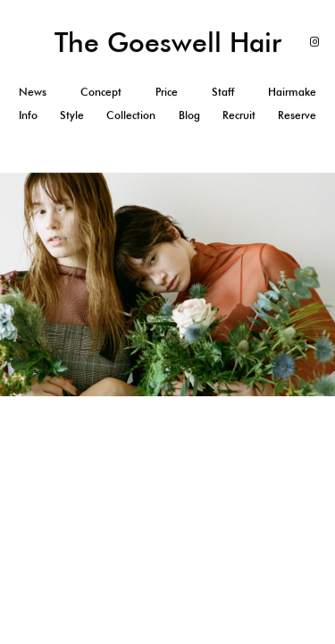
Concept (101, 91)
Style (72, 114)
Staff (223, 91)
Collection (131, 114)
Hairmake (292, 91)
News (33, 91)
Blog (189, 114)
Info (28, 114)
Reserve (297, 114)
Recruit (239, 114)
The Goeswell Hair (168, 42)
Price (167, 91)
